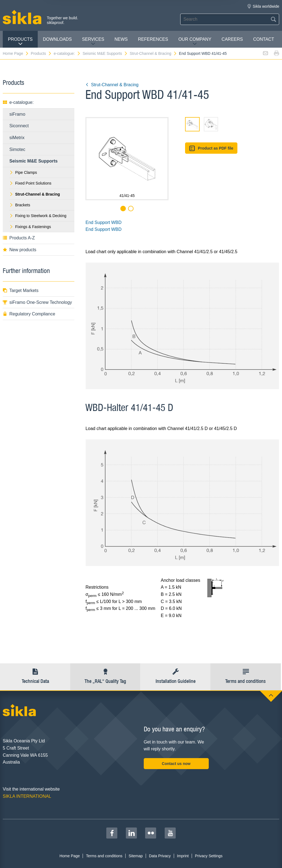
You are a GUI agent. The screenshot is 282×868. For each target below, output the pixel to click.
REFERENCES (153, 39)
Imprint (183, 856)
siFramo (17, 114)
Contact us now (176, 764)
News (121, 39)
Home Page (16, 53)
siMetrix (17, 138)
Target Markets (21, 290)
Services (93, 41)
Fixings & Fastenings (30, 227)
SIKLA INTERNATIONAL (27, 796)
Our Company (195, 41)
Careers (232, 39)
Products (20, 41)
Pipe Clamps (23, 172)
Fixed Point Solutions (30, 183)
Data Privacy (160, 856)
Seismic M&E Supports (105, 53)
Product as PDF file (211, 148)
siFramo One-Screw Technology (37, 302)
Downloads (57, 39)
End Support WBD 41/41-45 (203, 53)
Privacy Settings (209, 856)
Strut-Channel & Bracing (153, 53)
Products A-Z (19, 238)
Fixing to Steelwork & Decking (38, 216)
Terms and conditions (104, 856)
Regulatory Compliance (29, 314)
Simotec (17, 149)
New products (20, 250)
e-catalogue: (67, 53)
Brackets (20, 205)
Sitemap (136, 856)
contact (264, 39)
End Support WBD (103, 222)
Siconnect (19, 126)
